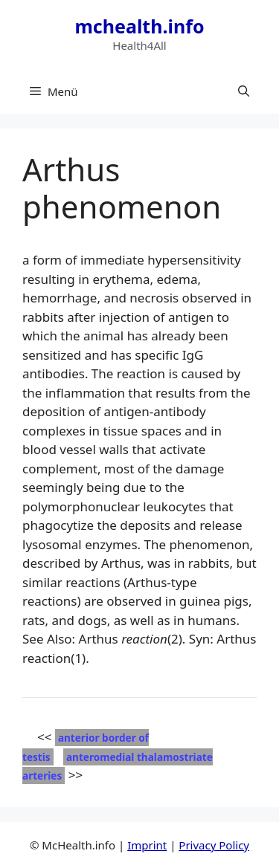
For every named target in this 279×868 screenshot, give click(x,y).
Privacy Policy (214, 845)
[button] (244, 91)
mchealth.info (139, 26)
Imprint (147, 845)
